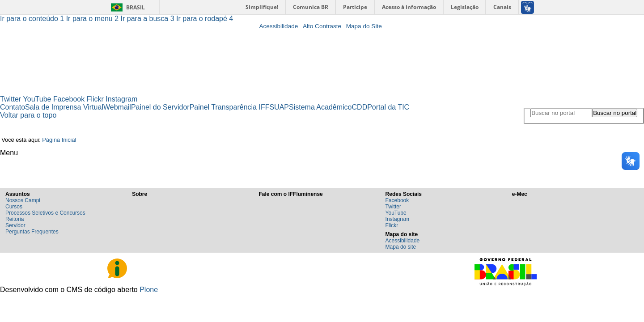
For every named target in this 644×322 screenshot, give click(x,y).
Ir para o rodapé (205, 19)
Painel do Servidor (160, 107)
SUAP (279, 107)
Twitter (11, 99)
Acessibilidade (278, 26)
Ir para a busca (149, 19)
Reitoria (15, 219)
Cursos (14, 207)
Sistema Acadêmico (320, 107)
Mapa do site (401, 247)
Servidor (15, 225)
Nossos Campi (23, 200)
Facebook (69, 99)
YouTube (37, 99)
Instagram (121, 99)
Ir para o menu (93, 19)
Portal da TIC (388, 107)
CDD (360, 107)
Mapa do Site (364, 26)
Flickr (95, 99)
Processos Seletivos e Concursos (45, 213)
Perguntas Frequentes (32, 232)
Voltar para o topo (28, 115)
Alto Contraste (322, 26)
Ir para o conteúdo (33, 19)
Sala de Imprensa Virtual (64, 107)
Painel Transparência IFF (230, 107)
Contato (13, 107)
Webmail (117, 107)
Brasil (136, 7)
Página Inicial (59, 140)
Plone (149, 290)
